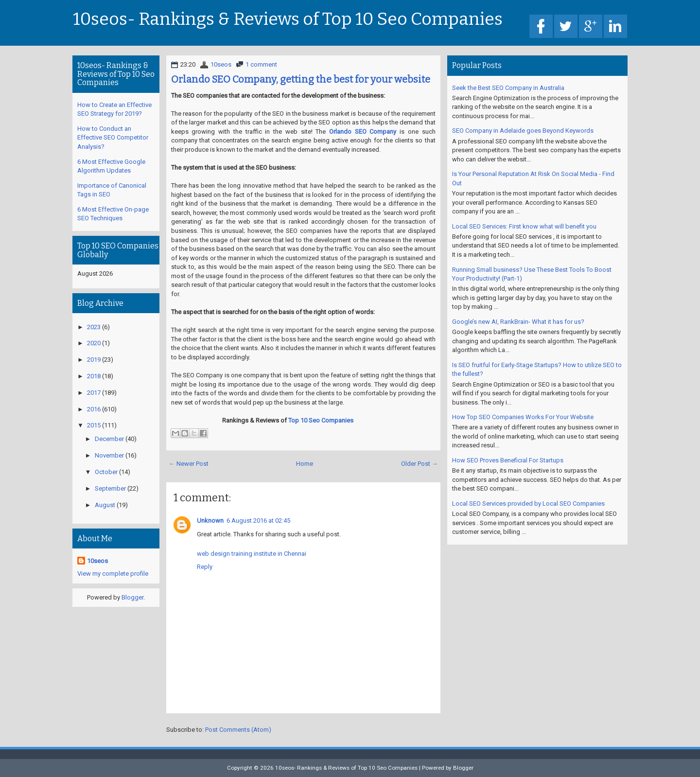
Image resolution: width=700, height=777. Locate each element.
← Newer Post (189, 464)
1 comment (261, 64)
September (110, 488)
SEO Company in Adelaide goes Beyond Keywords (523, 131)
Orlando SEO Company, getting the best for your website (301, 79)
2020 (94, 343)
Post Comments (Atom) (238, 730)
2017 (94, 393)
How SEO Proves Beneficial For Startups (508, 460)
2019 (94, 360)
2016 (94, 409)
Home (305, 464)
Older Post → (420, 464)
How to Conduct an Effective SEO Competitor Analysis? (113, 138)
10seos (221, 64)
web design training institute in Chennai (252, 554)
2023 (94, 327)
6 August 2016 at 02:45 (258, 521)
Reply (205, 567)
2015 (94, 425)
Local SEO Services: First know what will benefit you (524, 226)
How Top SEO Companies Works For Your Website (523, 417)
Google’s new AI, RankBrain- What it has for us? (518, 322)
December (109, 439)
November (109, 455)
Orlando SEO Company (363, 132)
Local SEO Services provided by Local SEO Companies (528, 503)
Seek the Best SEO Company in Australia (508, 88)
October (106, 472)
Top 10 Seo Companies (321, 420)
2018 (94, 376)
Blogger (132, 597)
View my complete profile (113, 574)
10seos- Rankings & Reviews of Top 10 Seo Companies (288, 19)
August (105, 505)
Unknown (210, 521)
